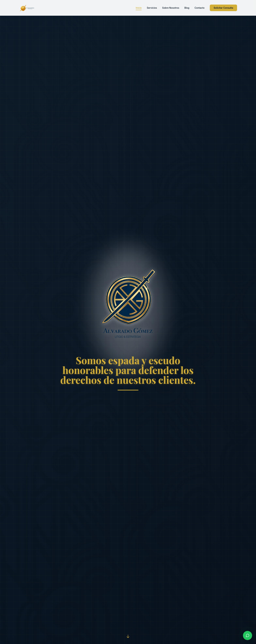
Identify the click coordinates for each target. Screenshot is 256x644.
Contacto (199, 8)
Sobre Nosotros (171, 8)
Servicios (152, 8)
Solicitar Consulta (224, 8)
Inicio (139, 8)
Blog (187, 8)
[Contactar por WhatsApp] (248, 635)
